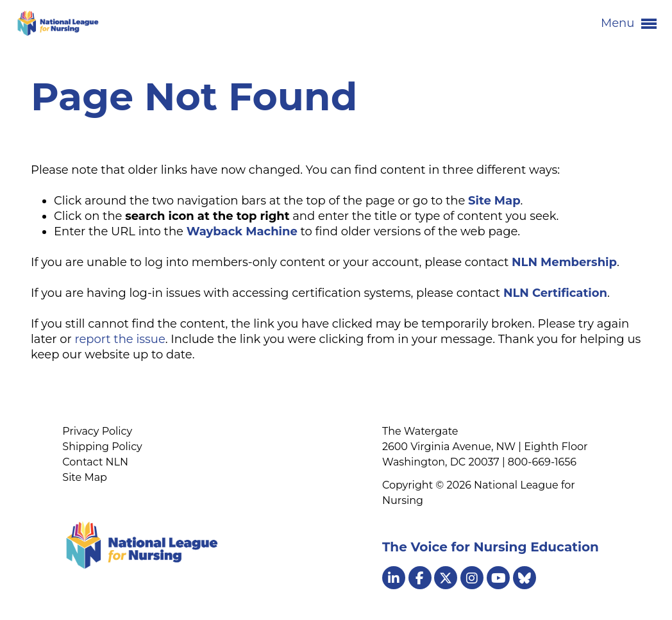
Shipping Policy (102, 447)
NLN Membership (564, 262)
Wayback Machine (242, 231)
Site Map (85, 477)
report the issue (120, 339)
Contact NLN (95, 462)
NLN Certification (555, 293)
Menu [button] (629, 24)
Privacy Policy (97, 431)
